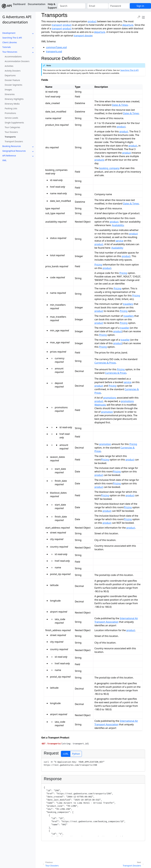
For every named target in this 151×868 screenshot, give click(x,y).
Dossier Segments (13, 85)
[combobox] (72, 6)
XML (4, 160)
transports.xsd (54, 51)
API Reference (9, 156)
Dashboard (19, 4)
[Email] (98, 6)
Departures (10, 75)
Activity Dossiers (13, 71)
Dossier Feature (12, 80)
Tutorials (7, 47)
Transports (10, 137)
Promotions (10, 113)
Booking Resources (12, 146)
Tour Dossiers (11, 132)
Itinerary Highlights (14, 99)
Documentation (36, 4)
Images (8, 90)
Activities (9, 66)
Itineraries (10, 94)
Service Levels (11, 118)
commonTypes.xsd (56, 47)
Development (9, 33)
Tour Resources (10, 52)
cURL (66, 754)
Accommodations (13, 57)
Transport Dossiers (14, 141)
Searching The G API (12, 38)
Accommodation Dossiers (17, 61)
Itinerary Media (12, 104)
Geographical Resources (14, 151)
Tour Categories (12, 127)
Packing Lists (11, 108)
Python (76, 754)
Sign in (140, 6)
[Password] (119, 6)
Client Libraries (10, 42)
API (6, 6)
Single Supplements (14, 123)
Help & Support (52, 6)
